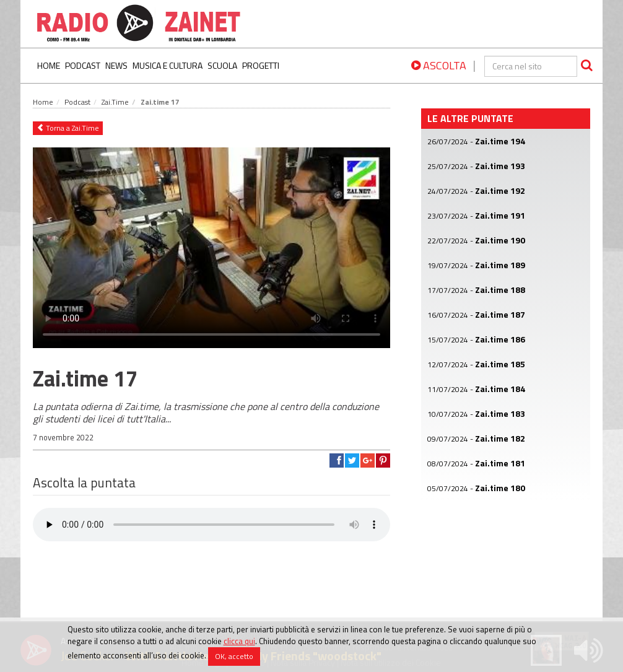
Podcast (83, 65)
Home (49, 65)
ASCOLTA (439, 65)
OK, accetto (234, 656)
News (116, 65)
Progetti (261, 65)
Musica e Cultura (168, 65)
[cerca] (531, 66)
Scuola (222, 65)
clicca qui (239, 641)
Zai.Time (115, 102)
